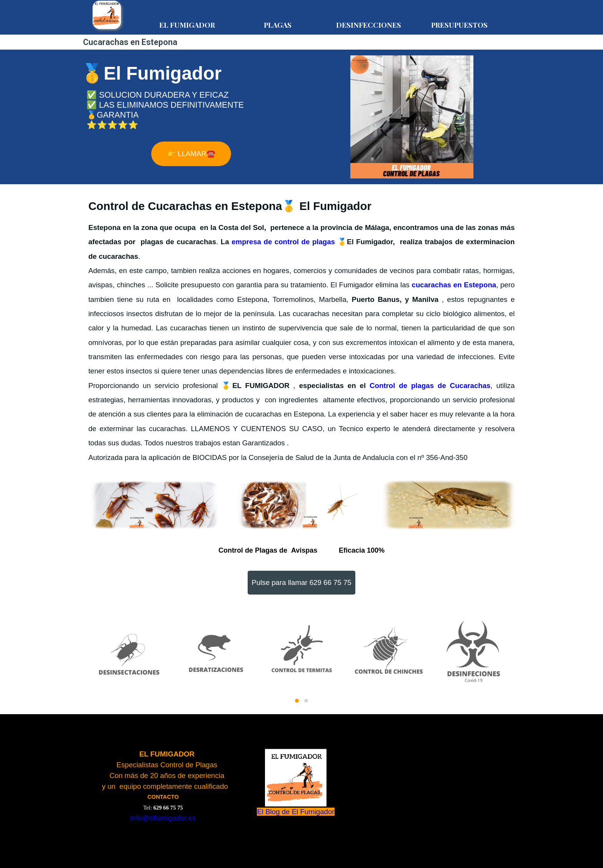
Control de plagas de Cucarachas (430, 386)
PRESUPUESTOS (459, 25)
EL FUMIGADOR (187, 25)
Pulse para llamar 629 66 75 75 (301, 582)
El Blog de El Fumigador (296, 812)
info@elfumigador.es (163, 818)
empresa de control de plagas (283, 242)
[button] (297, 701)
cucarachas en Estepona (454, 285)
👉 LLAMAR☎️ (191, 154)
